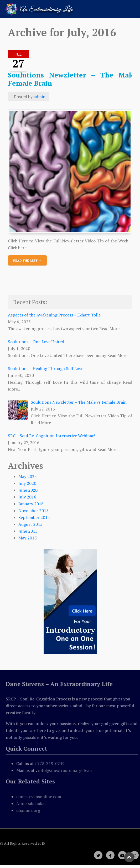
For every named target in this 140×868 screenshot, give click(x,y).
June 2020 (28, 490)
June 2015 (28, 531)
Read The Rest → (27, 260)
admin (40, 97)
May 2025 (28, 476)
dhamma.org (29, 810)
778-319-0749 (52, 763)
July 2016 (27, 497)
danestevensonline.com (40, 797)
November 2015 (33, 511)
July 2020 (27, 483)
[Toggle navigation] (128, 9)
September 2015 (34, 517)
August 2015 (30, 524)
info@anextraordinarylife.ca (66, 770)
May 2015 (28, 538)
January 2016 (31, 504)
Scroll (129, 857)
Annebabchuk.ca (33, 803)
